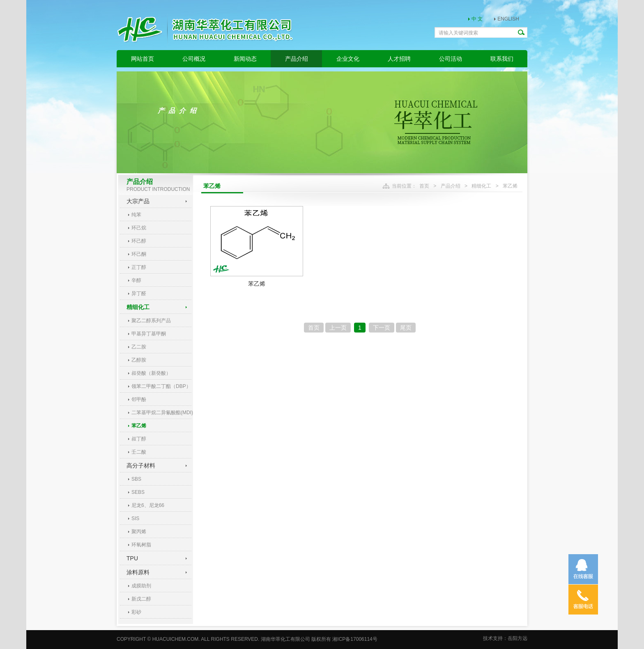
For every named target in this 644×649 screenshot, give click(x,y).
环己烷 (139, 228)
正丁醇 (139, 267)
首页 (424, 186)
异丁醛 (139, 294)
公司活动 (451, 59)
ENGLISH (508, 19)
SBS (136, 479)
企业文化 (348, 59)
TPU (132, 558)
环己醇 (139, 241)
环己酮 (139, 254)
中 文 (477, 19)
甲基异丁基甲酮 (149, 334)
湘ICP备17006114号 (355, 639)
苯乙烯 (139, 426)
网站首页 (143, 59)
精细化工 (138, 307)
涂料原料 (138, 572)
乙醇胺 (139, 360)
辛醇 (136, 280)
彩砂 (136, 612)
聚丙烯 (139, 532)
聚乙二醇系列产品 (151, 321)
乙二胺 (139, 347)
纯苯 (136, 215)
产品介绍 (297, 59)
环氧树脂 (141, 545)
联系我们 (502, 59)
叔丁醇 (139, 439)
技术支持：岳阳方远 (505, 638)
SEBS (138, 492)
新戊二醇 (141, 599)
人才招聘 (399, 59)
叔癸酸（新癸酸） (151, 373)
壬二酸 (139, 452)
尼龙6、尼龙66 (148, 505)
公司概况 (194, 59)
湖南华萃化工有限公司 (285, 639)
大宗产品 (138, 201)
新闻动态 (245, 59)
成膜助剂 (141, 586)
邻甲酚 (139, 399)
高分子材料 (141, 466)
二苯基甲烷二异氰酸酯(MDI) (161, 413)
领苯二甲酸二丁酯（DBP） (161, 386)
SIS (135, 518)
